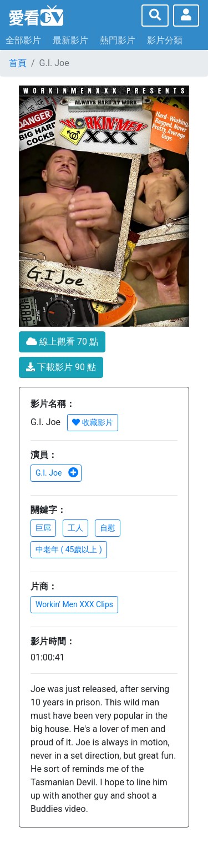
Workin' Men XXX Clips (74, 604)
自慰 (108, 528)
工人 (75, 528)
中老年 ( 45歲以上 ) (69, 549)
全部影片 (23, 40)
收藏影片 (92, 422)
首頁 (18, 63)
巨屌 (43, 528)
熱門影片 (118, 40)
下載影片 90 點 (61, 367)
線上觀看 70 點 (62, 342)
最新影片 (70, 40)
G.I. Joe (57, 473)
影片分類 (165, 40)
